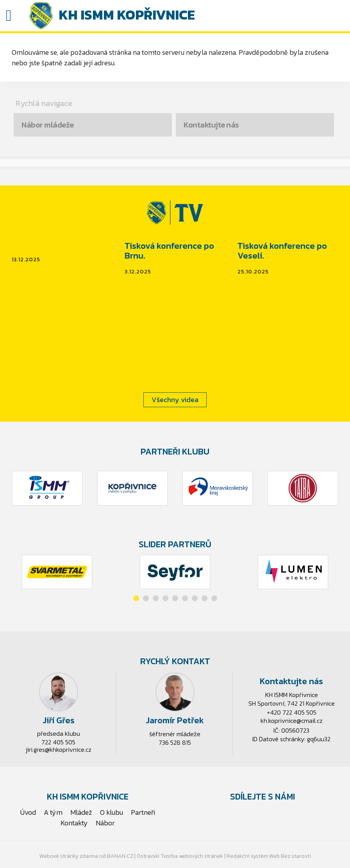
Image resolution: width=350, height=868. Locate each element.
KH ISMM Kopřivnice (127, 15)
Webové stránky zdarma (69, 856)
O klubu (112, 812)
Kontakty (74, 823)
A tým (53, 812)
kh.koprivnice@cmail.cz (292, 721)
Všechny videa (175, 400)
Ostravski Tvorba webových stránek (180, 856)
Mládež (81, 812)
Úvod (28, 812)
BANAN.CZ (120, 856)
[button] (136, 598)
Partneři (143, 812)
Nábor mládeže (48, 125)
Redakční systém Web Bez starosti (269, 856)
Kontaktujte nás (211, 125)
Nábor (105, 823)
